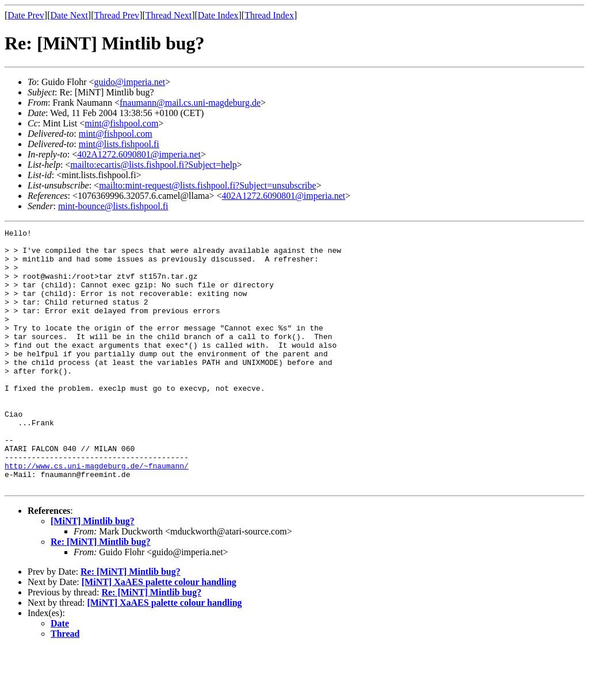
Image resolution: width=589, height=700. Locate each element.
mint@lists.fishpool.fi (119, 144)
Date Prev (26, 15)
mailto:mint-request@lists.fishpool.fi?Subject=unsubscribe (207, 185)
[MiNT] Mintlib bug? (93, 573)
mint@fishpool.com (121, 123)
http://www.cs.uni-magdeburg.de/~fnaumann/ (97, 514)
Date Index (218, 15)
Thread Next (169, 15)
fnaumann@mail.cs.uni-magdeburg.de (190, 103)
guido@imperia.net (130, 82)
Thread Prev (116, 15)
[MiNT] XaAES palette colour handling (159, 634)
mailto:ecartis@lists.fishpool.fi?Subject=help (153, 165)
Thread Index (269, 15)
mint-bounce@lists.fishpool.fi (113, 206)
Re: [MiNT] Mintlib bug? (101, 593)
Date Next (69, 15)
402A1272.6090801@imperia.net (139, 154)
